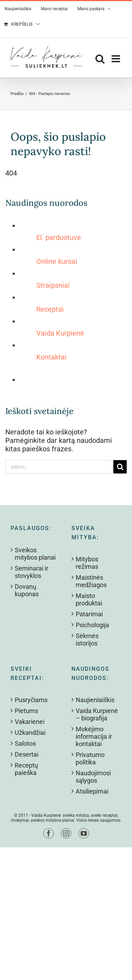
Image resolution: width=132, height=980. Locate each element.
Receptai (50, 309)
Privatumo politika (90, 758)
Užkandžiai (30, 733)
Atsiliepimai (92, 791)
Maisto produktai (89, 599)
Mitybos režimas (87, 563)
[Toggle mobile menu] (117, 59)
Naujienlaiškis (95, 700)
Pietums (26, 711)
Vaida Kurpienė (60, 333)
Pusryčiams (31, 700)
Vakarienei (30, 722)
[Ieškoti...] (59, 467)
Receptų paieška (26, 769)
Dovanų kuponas (27, 590)
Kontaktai (51, 357)
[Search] (120, 467)
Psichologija (92, 625)
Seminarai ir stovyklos (32, 572)
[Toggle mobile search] (100, 59)
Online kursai (57, 261)
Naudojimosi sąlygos (93, 777)
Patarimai (89, 614)
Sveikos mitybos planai (35, 554)
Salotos (25, 743)
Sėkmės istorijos (87, 639)
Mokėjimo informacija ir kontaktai (94, 736)
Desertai (27, 754)
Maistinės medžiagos (91, 581)
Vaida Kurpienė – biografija (97, 714)
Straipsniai (53, 285)
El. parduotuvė (59, 237)
